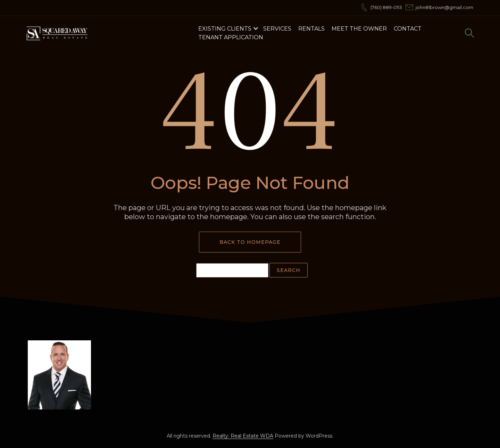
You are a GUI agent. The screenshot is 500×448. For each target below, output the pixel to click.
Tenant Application (231, 37)
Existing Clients (225, 29)
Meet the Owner (359, 29)
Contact (408, 29)
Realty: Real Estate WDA (243, 436)
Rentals (311, 29)
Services (277, 29)
